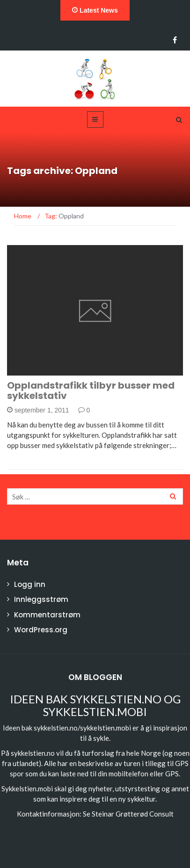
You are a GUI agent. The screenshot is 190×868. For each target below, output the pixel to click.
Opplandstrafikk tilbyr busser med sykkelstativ (91, 391)
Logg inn (30, 584)
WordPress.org (41, 630)
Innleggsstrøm (41, 599)
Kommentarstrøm (47, 615)
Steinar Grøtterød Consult (133, 814)
